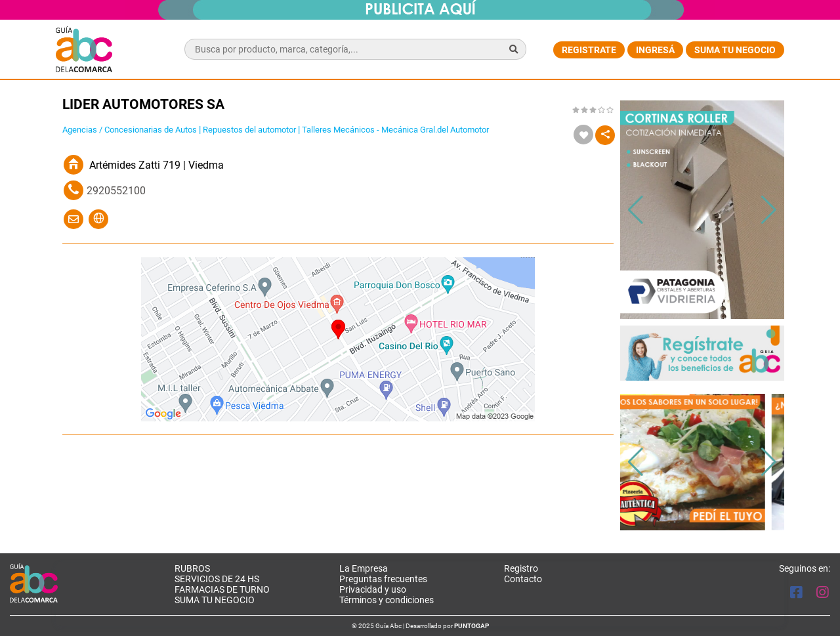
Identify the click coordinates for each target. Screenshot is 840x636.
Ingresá (655, 50)
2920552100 (116, 191)
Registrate (589, 50)
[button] (769, 210)
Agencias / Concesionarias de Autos (130, 130)
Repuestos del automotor (249, 130)
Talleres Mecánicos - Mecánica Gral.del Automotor (395, 130)
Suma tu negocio (735, 50)
